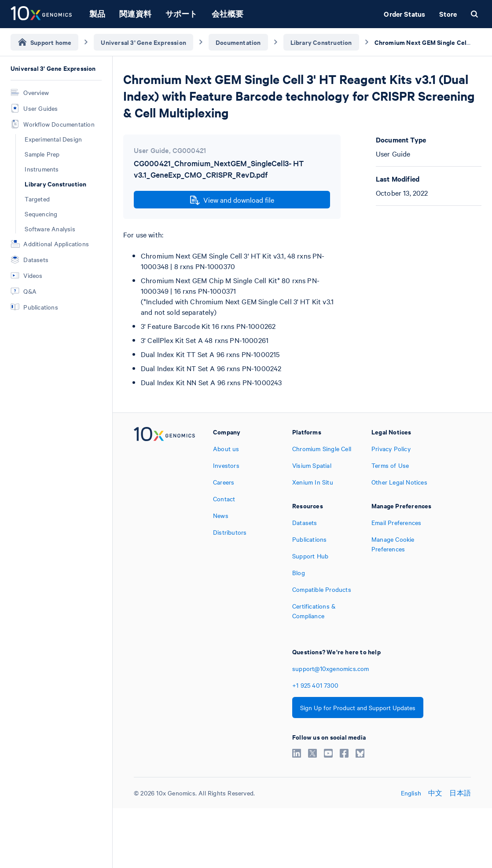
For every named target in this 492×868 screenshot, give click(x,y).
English (411, 793)
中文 (435, 793)
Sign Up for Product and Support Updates (358, 708)
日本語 (460, 793)
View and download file (232, 200)
